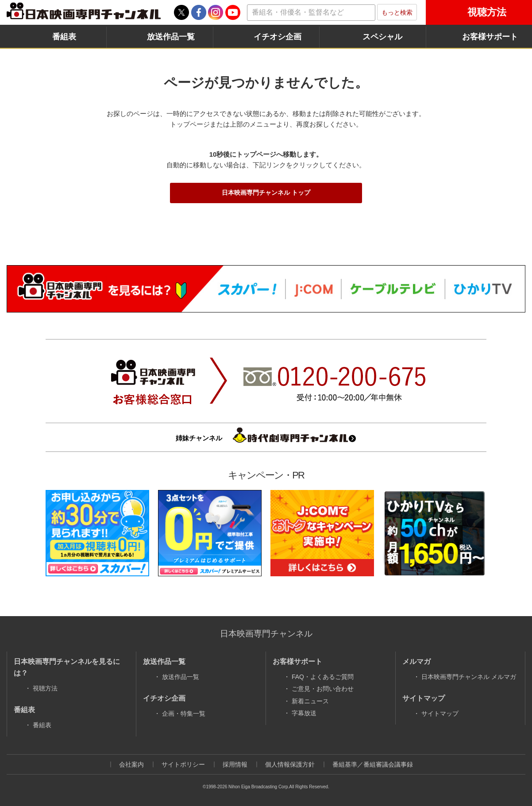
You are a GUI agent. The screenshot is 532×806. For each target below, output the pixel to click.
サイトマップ (440, 713)
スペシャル (382, 37)
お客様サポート (490, 37)
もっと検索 (397, 12)
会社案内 (131, 764)
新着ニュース (310, 701)
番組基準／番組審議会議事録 (373, 764)
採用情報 (235, 764)
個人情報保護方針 (290, 764)
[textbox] (311, 13)
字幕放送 (304, 713)
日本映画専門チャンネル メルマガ (469, 677)
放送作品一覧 (171, 37)
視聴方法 (487, 12)
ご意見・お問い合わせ (323, 689)
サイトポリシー (183, 764)
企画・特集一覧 (184, 713)
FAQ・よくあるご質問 (323, 677)
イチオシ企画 (278, 37)
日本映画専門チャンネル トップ (266, 193)
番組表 (64, 37)
